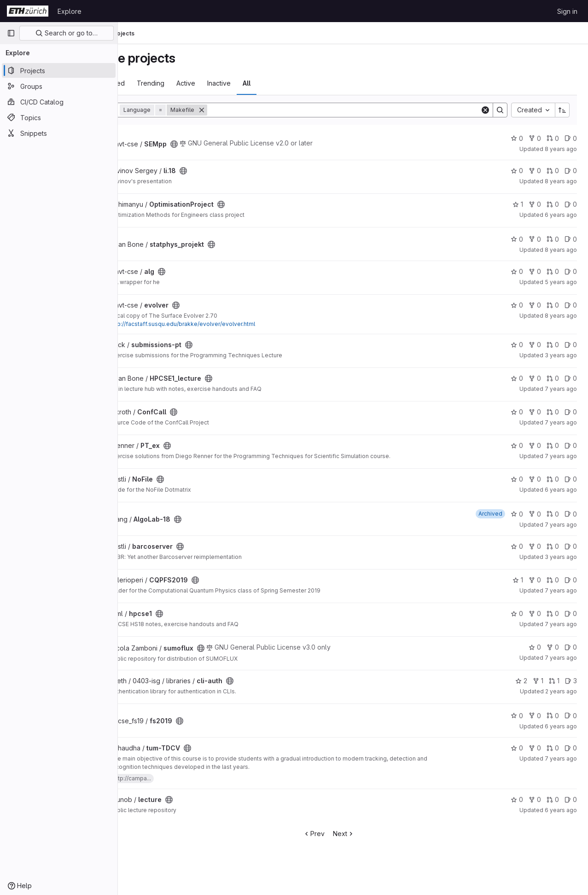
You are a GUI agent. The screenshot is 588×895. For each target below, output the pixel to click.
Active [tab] (234, 83)
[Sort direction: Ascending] (562, 110)
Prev (338, 834)
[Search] (368, 110)
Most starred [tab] (154, 83)
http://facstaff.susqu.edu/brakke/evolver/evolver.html (231, 324)
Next (368, 834)
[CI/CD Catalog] (59, 102)
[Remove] (250, 110)
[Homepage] (28, 11)
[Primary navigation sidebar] (11, 33)
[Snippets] (59, 133)
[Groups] (59, 86)
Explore (70, 11)
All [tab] (295, 83)
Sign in (567, 11)
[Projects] (59, 70)
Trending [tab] (199, 83)
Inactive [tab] (267, 83)
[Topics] (59, 117)
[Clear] (485, 110)
